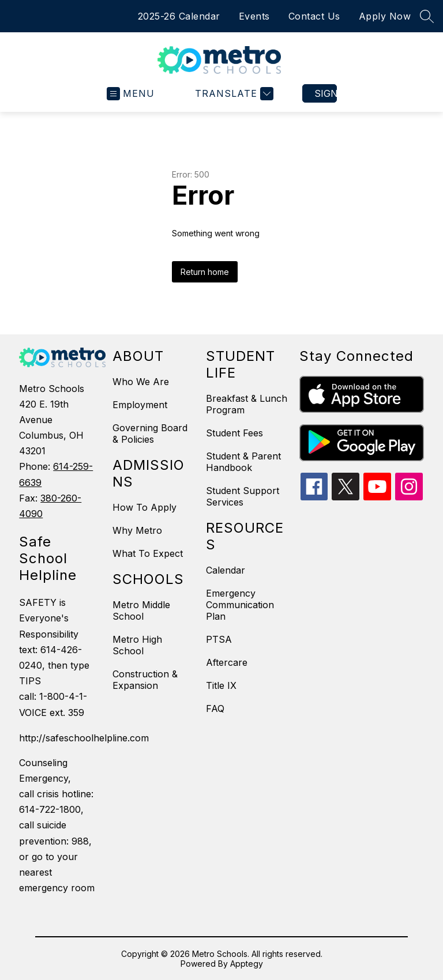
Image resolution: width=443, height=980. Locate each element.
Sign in (326, 93)
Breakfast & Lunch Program (247, 404)
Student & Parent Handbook (243, 462)
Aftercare (227, 662)
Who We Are (141, 382)
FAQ (215, 708)
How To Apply (144, 507)
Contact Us (314, 16)
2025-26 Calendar (179, 16)
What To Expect (148, 553)
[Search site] (427, 16)
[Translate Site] (233, 94)
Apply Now (385, 16)
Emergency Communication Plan (240, 605)
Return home (205, 272)
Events (254, 16)
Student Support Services (243, 496)
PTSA (219, 639)
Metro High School (137, 645)
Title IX (221, 685)
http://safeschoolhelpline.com (60, 738)
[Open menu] (131, 94)
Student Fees (234, 433)
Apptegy (247, 964)
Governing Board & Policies (150, 434)
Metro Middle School (141, 610)
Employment (140, 405)
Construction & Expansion (145, 680)
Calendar (226, 570)
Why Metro (137, 530)
